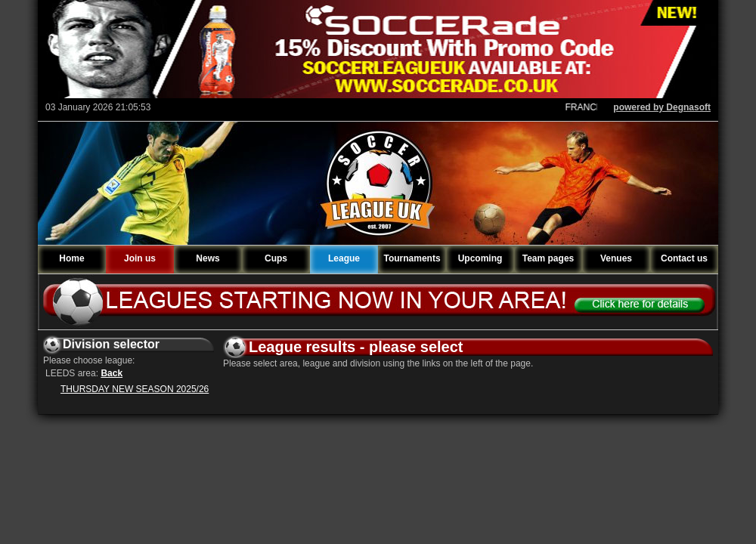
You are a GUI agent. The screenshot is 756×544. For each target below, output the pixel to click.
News (208, 258)
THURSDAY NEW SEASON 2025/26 (135, 389)
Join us (140, 258)
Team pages (548, 258)
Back (112, 373)
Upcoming (480, 258)
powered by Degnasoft (662, 107)
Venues (616, 258)
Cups (276, 258)
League (344, 258)
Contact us (684, 258)
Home (71, 258)
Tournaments (412, 258)
